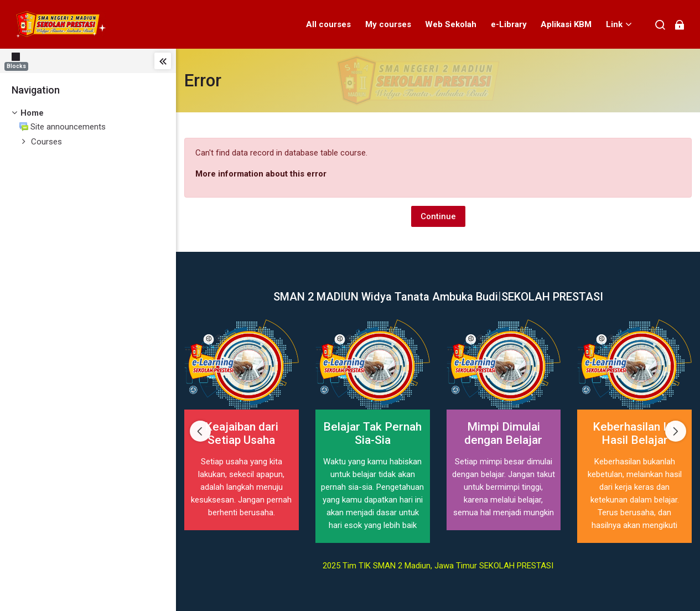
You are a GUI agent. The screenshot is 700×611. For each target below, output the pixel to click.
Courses (46, 142)
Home (32, 113)
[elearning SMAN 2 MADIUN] (61, 24)
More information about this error (261, 174)
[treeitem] (88, 113)
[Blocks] (19, 61)
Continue (438, 216)
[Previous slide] (200, 431)
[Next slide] (676, 431)
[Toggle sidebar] (163, 61)
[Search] (660, 25)
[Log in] (679, 25)
